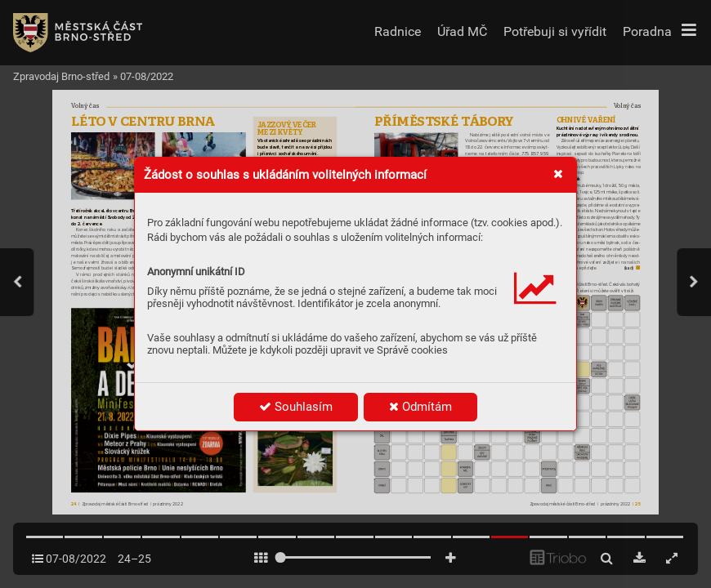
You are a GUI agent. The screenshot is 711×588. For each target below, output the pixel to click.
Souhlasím (296, 407)
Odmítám (420, 407)
